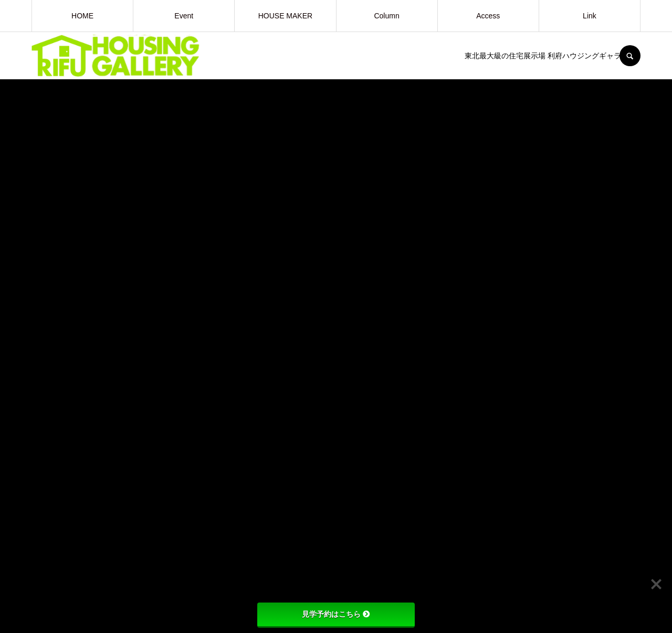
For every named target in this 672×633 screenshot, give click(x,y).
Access (488, 16)
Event (184, 16)
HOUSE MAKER (285, 16)
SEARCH (630, 56)
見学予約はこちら (336, 614)
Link (590, 16)
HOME (82, 16)
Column (386, 16)
